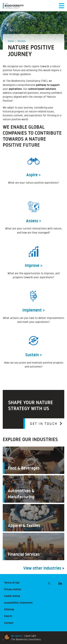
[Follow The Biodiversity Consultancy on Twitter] (49, 583)
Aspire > (33, 175)
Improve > (34, 265)
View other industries (42, 568)
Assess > (34, 221)
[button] (7, 636)
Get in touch (44, 423)
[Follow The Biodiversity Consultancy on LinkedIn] (60, 583)
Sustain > (34, 355)
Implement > (34, 310)
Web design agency (13, 636)
